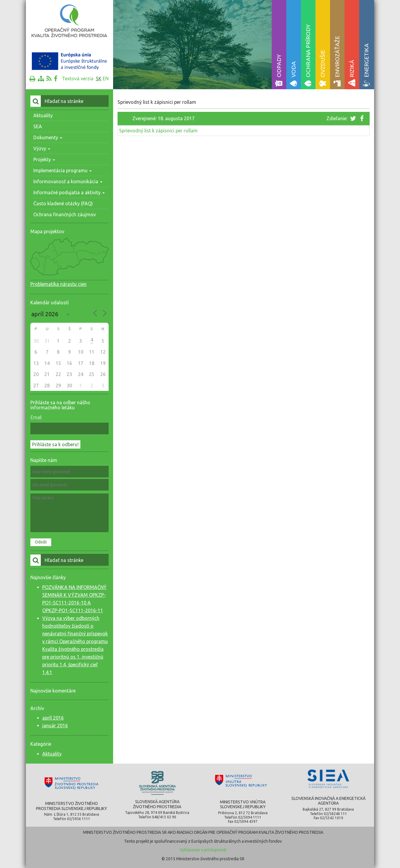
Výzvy (42, 148)
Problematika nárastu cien (58, 284)
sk (99, 79)
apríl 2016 (53, 718)
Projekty (44, 159)
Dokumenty (48, 137)
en (106, 79)
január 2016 (55, 726)
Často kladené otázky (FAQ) (63, 203)
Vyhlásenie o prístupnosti (203, 850)
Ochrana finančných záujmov (65, 214)
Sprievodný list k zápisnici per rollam (158, 131)
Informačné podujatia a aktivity (69, 192)
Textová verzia (78, 79)
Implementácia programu (62, 170)
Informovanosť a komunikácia (68, 181)
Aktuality (43, 115)
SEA (38, 126)
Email (36, 417)
